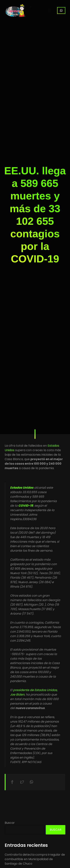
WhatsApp (61, 10)
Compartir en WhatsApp (32, 782)
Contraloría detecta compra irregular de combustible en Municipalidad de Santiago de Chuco (35, 859)
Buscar (10, 823)
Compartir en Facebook (12, 782)
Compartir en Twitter (22, 782)
